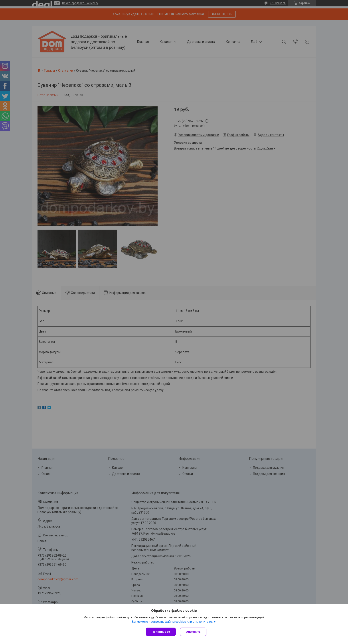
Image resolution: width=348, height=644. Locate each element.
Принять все (161, 632)
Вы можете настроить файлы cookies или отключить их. (173, 622)
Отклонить (193, 632)
